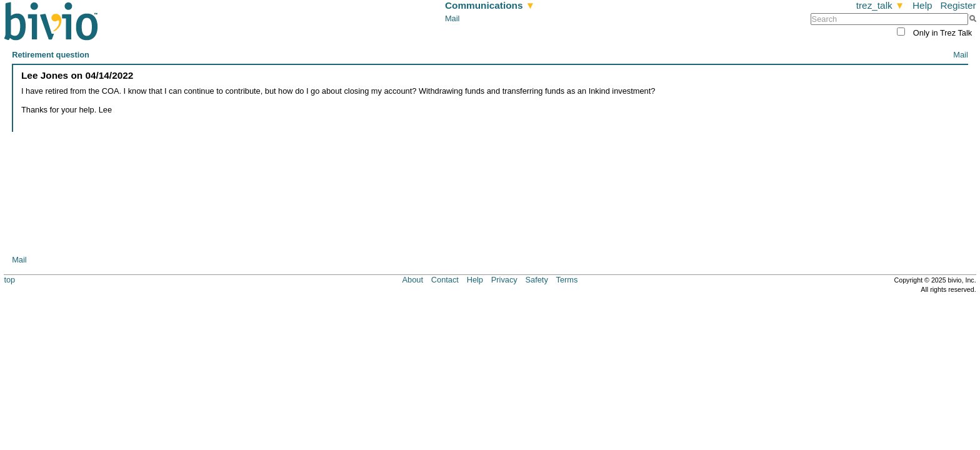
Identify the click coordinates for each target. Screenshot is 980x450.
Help (922, 5)
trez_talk (881, 5)
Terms (567, 280)
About (413, 280)
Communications (490, 5)
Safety (537, 280)
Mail (452, 18)
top (9, 280)
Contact (445, 280)
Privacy (504, 280)
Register (958, 5)
